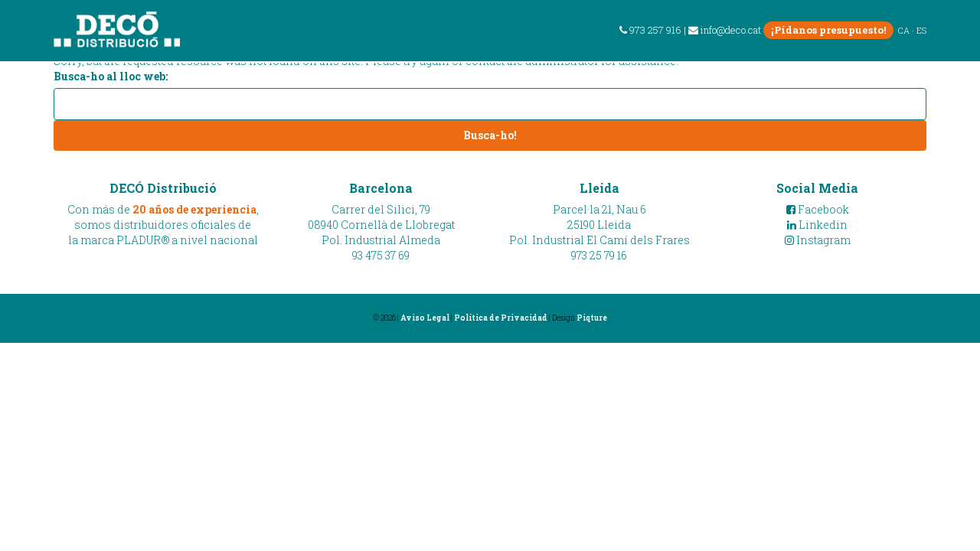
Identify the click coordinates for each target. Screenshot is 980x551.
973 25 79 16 (599, 255)
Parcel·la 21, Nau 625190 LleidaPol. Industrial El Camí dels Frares (599, 225)
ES (921, 30)
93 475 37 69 (381, 255)
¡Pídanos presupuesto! (828, 30)
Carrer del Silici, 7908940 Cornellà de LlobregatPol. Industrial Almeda (381, 225)
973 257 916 (650, 30)
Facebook (818, 209)
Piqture (592, 318)
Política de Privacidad (501, 318)
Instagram (818, 240)
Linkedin (817, 225)
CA (904, 30)
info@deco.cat (725, 30)
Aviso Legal (425, 318)
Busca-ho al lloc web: (111, 76)
